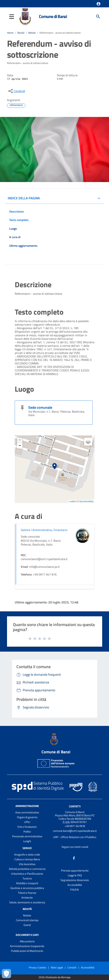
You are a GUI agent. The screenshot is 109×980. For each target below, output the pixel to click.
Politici (27, 832)
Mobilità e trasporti (27, 883)
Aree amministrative (27, 812)
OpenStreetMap (86, 501)
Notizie (32, 33)
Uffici (27, 822)
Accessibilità (75, 885)
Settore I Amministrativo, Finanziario (44, 530)
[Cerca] (98, 17)
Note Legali (57, 967)
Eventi (27, 925)
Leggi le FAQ (75, 875)
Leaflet (72, 501)
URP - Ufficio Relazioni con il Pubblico (75, 837)
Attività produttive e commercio (27, 869)
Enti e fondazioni (27, 827)
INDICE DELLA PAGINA (24, 198)
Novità (21, 33)
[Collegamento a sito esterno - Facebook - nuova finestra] (74, 858)
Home (10, 33)
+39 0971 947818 (75, 826)
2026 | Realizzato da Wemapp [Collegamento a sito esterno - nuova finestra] (54, 977)
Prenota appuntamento (75, 871)
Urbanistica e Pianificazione (27, 874)
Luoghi (27, 841)
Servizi (27, 848)
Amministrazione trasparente (27, 946)
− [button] (20, 446)
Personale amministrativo (27, 836)
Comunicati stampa (27, 920)
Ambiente (27, 898)
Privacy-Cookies (38, 967)
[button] (98, 4)
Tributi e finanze (27, 893)
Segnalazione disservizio (75, 880)
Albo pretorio (27, 941)
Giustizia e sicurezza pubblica (27, 888)
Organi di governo (27, 817)
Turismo (27, 878)
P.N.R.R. (75, 890)
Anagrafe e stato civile (27, 855)
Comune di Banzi (53, 16)
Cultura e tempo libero (27, 859)
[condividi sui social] (16, 91)
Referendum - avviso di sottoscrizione (60, 33)
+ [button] (20, 440)
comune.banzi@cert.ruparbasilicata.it (75, 831)
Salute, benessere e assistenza (27, 902)
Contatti (75, 806)
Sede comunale (40, 407)
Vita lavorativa (27, 864)
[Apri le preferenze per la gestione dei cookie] (6, 974)
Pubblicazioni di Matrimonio (27, 951)
